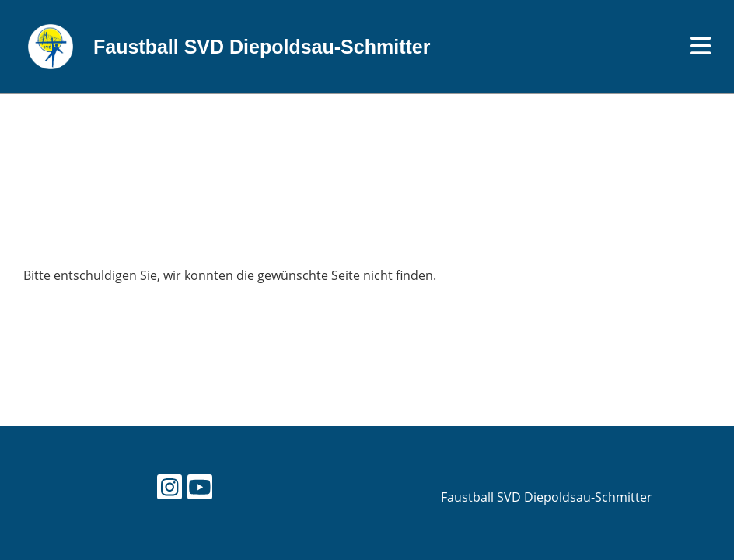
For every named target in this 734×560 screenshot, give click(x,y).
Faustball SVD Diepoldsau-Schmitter (262, 47)
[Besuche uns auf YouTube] (200, 490)
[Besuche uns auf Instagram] (170, 490)
